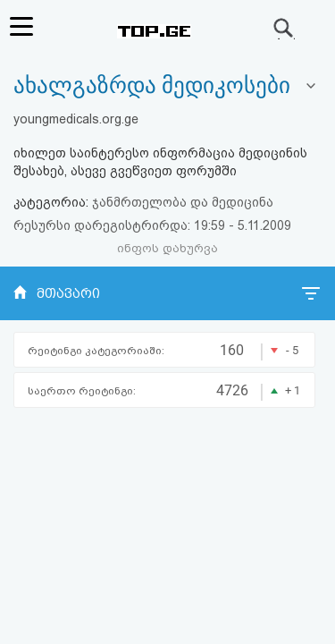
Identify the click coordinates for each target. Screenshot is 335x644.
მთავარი (68, 293)
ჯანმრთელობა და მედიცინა (183, 202)
